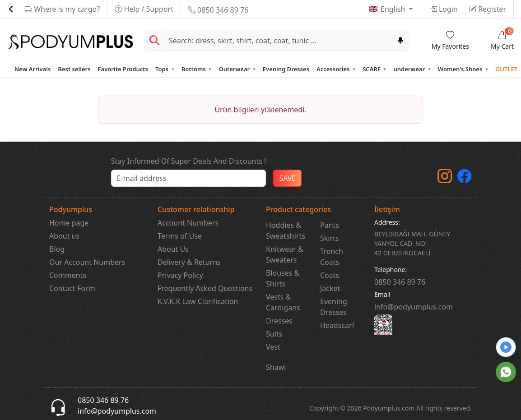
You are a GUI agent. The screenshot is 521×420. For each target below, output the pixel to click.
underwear (410, 69)
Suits (274, 334)
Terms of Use (180, 236)
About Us (173, 249)
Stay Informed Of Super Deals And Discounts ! (189, 161)
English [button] (394, 9)
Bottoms (194, 69)
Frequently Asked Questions (205, 288)
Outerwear (235, 69)
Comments (68, 275)
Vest (273, 347)
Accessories (334, 69)
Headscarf (337, 325)
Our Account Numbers (87, 262)
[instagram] (445, 179)
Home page (69, 223)
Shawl (276, 367)
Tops (163, 69)
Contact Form (72, 288)
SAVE (287, 178)
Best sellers (74, 69)
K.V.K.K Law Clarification (198, 301)
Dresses (279, 321)
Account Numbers (188, 223)
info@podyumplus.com (414, 307)
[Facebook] (465, 179)
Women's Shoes (461, 69)
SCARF (372, 69)
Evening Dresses (286, 69)
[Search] (278, 41)
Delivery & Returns (189, 262)
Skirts (330, 238)
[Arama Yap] (154, 41)
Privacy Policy (180, 275)
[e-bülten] (189, 178)
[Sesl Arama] (400, 41)
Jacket (330, 288)
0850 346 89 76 (218, 10)
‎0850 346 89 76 (400, 282)
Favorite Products (123, 69)
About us (64, 236)
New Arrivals (33, 69)
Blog (57, 249)
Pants (330, 225)
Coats (330, 275)
